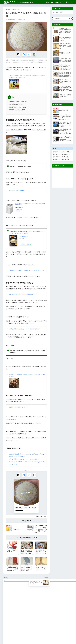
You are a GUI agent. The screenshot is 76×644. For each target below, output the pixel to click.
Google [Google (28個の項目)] (19, 606)
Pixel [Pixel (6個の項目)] (9, 608)
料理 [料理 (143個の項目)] (12, 626)
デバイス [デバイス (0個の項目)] (10, 621)
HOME (38, 638)
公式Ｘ (57, 2)
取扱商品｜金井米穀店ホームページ (18, 410)
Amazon (23, 244)
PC (71, 2)
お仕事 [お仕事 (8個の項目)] (15, 613)
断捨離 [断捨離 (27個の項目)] (16, 626)
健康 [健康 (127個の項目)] (10, 623)
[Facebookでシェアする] (24, 54)
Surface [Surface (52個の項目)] (17, 608)
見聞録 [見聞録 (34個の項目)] (22, 628)
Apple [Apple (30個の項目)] (15, 606)
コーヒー (62, 2)
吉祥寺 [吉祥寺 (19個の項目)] (13, 623)
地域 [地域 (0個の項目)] (17, 623)
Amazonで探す (19, 210)
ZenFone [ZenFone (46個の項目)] (5, 613)
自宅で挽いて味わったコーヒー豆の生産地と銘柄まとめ (24, 297)
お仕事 (52, 2)
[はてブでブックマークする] (29, 54)
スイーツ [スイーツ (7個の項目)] (19, 618)
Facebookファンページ (34, 620)
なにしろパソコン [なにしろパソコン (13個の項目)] (7, 616)
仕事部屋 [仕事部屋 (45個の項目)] (5, 623)
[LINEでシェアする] (35, 54)
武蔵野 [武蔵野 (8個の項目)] (10, 628)
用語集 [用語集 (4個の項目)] (14, 628)
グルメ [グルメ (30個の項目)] (9, 618)
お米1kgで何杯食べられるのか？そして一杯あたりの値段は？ (25, 331)
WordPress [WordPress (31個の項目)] (11, 611)
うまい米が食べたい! (24, 237)
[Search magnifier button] (71, 19)
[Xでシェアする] (18, 54)
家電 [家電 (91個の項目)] (4, 626)
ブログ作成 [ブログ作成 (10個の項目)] (19, 621)
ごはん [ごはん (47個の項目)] (19, 613)
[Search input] (61, 19)
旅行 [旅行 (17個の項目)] (20, 626)
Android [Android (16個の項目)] (10, 606)
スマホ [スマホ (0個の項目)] (5, 621)
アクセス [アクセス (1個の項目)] (14, 616)
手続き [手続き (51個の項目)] (8, 626)
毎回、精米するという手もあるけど (18, 105)
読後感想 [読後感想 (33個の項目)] (5, 631)
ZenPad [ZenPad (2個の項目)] (10, 613)
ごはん (45, 519)
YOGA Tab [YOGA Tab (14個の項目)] (17, 611)
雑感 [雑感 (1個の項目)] (10, 631)
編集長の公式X (32, 618)
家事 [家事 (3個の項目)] (21, 623)
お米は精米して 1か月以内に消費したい (19, 102)
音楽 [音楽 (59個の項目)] (13, 631)
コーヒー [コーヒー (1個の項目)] (14, 618)
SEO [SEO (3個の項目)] (13, 608)
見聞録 (48, 2)
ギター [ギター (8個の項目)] (18, 616)
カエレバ (20, 206)
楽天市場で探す (19, 211)
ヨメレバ (24, 239)
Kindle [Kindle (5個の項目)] (5, 608)
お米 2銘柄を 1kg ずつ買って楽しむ (18, 107)
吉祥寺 (68, 2)
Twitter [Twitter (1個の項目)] (21, 608)
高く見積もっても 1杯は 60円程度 (17, 110)
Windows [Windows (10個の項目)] (5, 611)
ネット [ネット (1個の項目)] (14, 621)
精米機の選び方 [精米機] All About (18, 191)
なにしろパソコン (33, 616)
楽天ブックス (30, 244)
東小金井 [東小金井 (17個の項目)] (5, 628)
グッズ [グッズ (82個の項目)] (5, 618)
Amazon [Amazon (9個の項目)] (5, 606)
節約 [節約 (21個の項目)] (18, 628)
